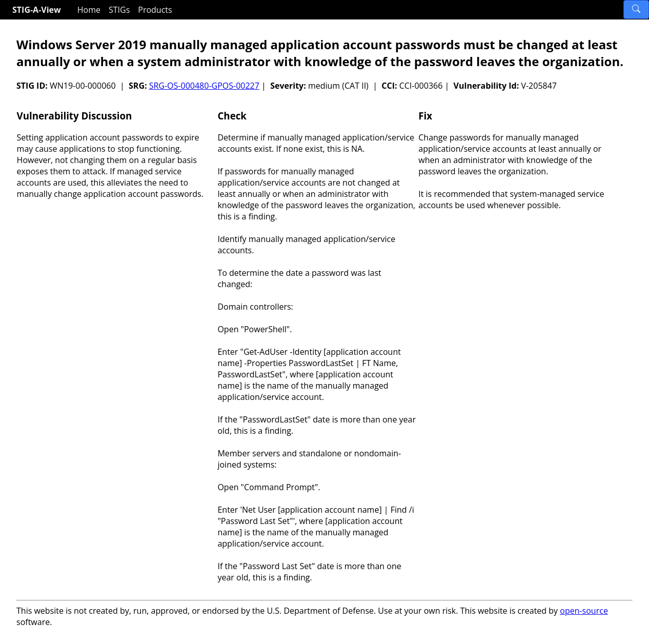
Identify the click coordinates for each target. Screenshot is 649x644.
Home (89, 10)
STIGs (119, 10)
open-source (584, 611)
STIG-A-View (37, 10)
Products (155, 10)
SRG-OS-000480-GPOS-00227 (204, 86)
